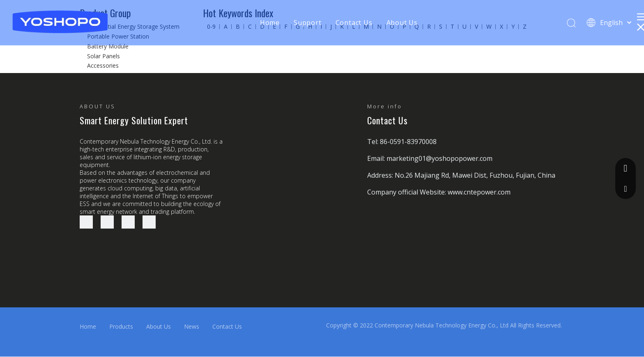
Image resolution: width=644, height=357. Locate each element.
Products (121, 326)
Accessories (103, 65)
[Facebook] (86, 222)
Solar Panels (103, 56)
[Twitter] (128, 222)
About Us (402, 23)
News (192, 326)
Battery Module (108, 46)
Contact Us (354, 23)
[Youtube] (149, 222)
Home (270, 23)
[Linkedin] (107, 222)
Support (308, 23)
